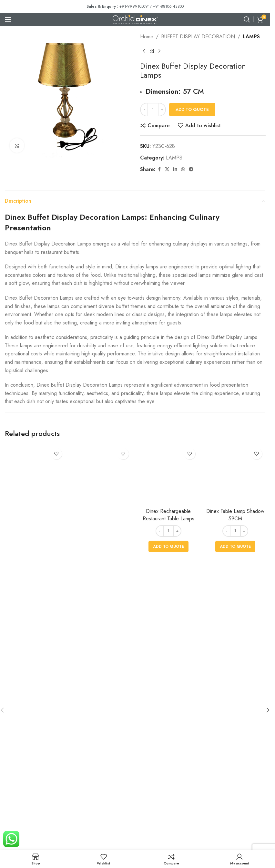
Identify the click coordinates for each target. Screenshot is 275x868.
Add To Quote (192, 109)
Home (147, 37)
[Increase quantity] (162, 110)
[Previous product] (144, 51)
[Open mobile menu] (8, 19)
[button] (268, 710)
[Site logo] (135, 19)
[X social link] (167, 169)
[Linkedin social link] (175, 169)
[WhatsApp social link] (183, 169)
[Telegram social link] (191, 169)
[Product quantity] (153, 110)
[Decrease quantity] (144, 110)
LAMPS (251, 37)
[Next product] (159, 51)
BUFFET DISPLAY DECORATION (198, 37)
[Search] (247, 19)
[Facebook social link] (159, 169)
